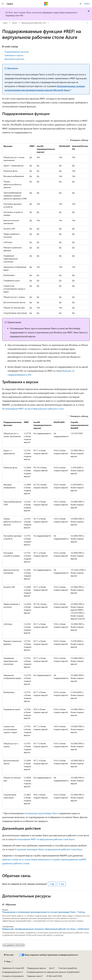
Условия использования (13, 976)
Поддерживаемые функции (17, 52)
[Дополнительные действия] (87, 23)
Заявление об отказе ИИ (13, 968)
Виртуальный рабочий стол (34, 23)
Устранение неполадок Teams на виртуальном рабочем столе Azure (48, 849)
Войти (87, 4)
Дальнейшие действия (14, 59)
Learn (5, 23)
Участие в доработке (68, 968)
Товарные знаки (34, 976)
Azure (14, 23)
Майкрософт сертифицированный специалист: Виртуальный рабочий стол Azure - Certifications (46, 929)
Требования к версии (14, 55)
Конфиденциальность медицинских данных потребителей (53, 972)
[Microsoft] (46, 4)
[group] (46, 614)
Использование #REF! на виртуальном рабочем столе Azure (44, 839)
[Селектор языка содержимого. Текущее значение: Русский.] (9, 955)
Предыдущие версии (37, 968)
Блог (51, 968)
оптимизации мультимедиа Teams (41, 813)
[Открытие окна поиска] (81, 4)
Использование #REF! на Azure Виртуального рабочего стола (33, 409)
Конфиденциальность (12, 972)
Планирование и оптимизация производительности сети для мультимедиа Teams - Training (43, 912)
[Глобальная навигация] (3, 4)
